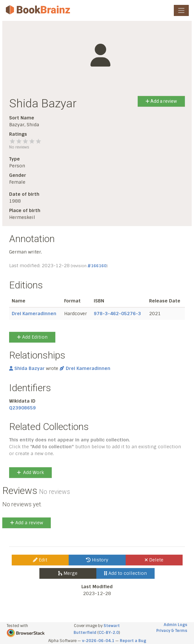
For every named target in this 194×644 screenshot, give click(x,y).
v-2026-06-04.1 (98, 641)
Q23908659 (22, 408)
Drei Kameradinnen (34, 314)
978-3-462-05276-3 (117, 314)
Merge (68, 573)
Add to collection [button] (125, 573)
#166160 (97, 266)
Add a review (161, 101)
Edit (40, 560)
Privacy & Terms (172, 631)
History (97, 560)
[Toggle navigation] (181, 10)
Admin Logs (175, 625)
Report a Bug (133, 641)
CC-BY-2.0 (109, 633)
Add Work (30, 472)
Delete (154, 560)
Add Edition (32, 337)
